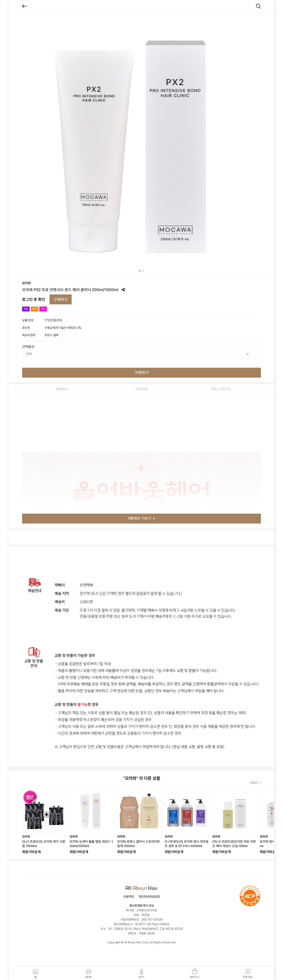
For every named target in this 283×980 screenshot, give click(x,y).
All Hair (141, 888)
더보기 (255, 783)
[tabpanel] (141, 145)
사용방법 (141, 389)
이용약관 (129, 897)
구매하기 (61, 299)
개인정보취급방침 (149, 897)
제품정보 (62, 389)
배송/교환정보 (221, 389)
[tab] (140, 271)
